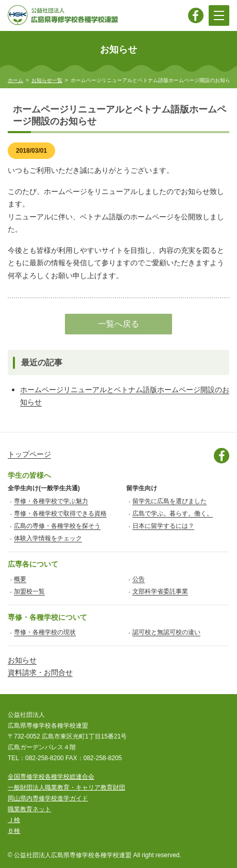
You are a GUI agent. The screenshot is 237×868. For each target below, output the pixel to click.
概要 (20, 579)
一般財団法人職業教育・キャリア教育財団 (66, 787)
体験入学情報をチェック (48, 538)
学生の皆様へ (29, 475)
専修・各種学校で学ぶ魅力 (51, 501)
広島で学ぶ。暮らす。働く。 (173, 513)
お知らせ (22, 660)
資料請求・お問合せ (40, 672)
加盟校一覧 (29, 591)
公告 (139, 579)
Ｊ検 (14, 820)
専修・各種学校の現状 (45, 632)
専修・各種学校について (47, 617)
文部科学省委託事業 (160, 591)
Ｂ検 (14, 831)
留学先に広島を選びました (170, 501)
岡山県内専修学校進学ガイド (48, 798)
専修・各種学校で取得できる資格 (60, 513)
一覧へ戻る (118, 324)
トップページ (29, 454)
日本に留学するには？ (163, 526)
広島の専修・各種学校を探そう (57, 526)
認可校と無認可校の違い (166, 632)
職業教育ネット (29, 809)
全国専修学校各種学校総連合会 (51, 777)
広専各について (33, 564)
